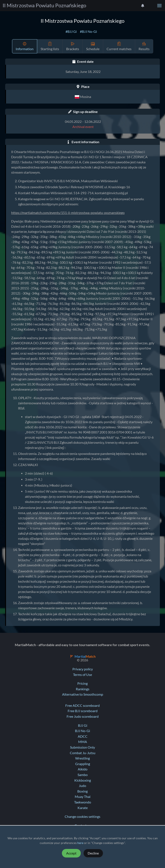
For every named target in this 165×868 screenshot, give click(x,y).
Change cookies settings (82, 817)
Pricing (82, 683)
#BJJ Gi (71, 32)
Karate (83, 808)
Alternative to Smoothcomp (83, 694)
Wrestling (82, 758)
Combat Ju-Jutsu (83, 753)
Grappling (83, 764)
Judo (82, 786)
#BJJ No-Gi (88, 32)
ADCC (83, 736)
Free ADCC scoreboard (82, 706)
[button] (159, 6)
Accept (71, 853)
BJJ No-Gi (82, 731)
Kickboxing (83, 780)
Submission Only (82, 747)
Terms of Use (82, 675)
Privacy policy (83, 669)
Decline (93, 853)
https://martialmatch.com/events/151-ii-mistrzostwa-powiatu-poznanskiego (68, 213)
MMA (83, 742)
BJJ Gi (83, 725)
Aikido (83, 769)
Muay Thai (83, 797)
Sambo (83, 775)
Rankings (83, 689)
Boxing (82, 791)
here (80, 843)
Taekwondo (83, 802)
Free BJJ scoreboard (83, 711)
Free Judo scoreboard (83, 716)
